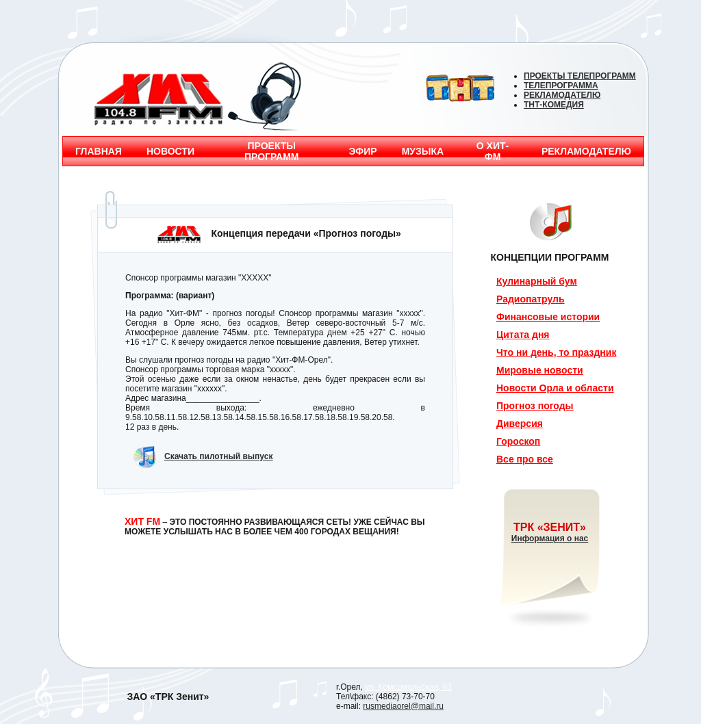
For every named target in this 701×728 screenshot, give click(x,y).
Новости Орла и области (555, 388)
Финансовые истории (548, 317)
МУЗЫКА (423, 151)
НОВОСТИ (170, 151)
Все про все (525, 459)
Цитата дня (523, 335)
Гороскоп (518, 441)
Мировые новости (540, 370)
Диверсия (520, 424)
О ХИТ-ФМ (493, 151)
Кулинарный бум (537, 281)
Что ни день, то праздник (556, 352)
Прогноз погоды (535, 406)
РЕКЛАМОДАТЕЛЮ (586, 151)
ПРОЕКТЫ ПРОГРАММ (272, 151)
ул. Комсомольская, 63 (408, 687)
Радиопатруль (531, 299)
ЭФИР (363, 151)
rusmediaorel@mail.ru (403, 706)
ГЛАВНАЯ (99, 151)
